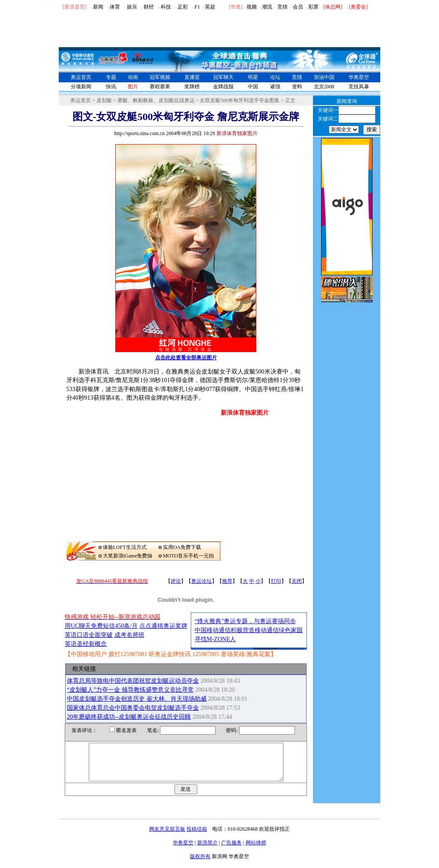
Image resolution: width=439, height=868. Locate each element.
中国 (253, 87)
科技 (166, 7)
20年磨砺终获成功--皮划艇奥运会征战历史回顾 (129, 717)
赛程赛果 (160, 87)
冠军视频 (160, 77)
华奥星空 (359, 77)
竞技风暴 (359, 87)
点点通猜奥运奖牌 (163, 626)
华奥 (236, 7)
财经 (149, 7)
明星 (253, 77)
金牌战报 (223, 87)
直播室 (192, 77)
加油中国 (324, 77)
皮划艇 (104, 100)
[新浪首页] (75, 7)
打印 (276, 581)
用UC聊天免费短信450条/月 (101, 626)
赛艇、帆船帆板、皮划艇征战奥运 (156, 100)
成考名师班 (129, 635)
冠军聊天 (223, 77)
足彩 (183, 7)
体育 (115, 7)
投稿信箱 (197, 837)
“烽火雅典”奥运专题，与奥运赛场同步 (245, 621)
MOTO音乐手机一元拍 (188, 556)
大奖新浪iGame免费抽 (128, 556)
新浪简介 (207, 850)
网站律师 (256, 850)
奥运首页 (81, 77)
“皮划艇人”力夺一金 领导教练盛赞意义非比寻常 (130, 690)
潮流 (267, 7)
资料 (297, 87)
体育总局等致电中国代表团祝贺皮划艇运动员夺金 (133, 681)
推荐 (227, 581)
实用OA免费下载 (182, 547)
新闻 (98, 7)
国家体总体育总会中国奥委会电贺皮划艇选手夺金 (133, 708)
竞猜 (283, 7)
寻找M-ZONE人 (215, 639)
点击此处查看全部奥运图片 (186, 358)
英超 (210, 7)
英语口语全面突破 (89, 635)
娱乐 (132, 7)
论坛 (275, 77)
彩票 (313, 7)
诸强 (275, 87)
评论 (176, 581)
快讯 (111, 87)
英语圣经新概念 (86, 644)
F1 (197, 7)
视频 (252, 7)
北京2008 (324, 87)
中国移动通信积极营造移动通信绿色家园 (249, 630)
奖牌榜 (192, 87)
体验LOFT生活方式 (125, 547)
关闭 (297, 581)
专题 (111, 77)
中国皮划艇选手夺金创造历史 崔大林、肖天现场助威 (137, 699)
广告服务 (232, 850)
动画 (133, 77)
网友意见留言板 (167, 837)
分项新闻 (81, 87)
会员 (298, 7)
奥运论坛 (201, 581)
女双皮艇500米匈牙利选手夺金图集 (240, 100)
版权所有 (200, 864)
